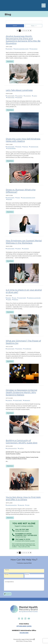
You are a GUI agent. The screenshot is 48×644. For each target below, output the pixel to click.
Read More (10, 61)
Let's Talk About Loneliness (19, 90)
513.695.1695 (24, 633)
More (33, 26)
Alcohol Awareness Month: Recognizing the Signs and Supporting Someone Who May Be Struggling (23, 40)
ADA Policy (19, 641)
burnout (9, 199)
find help (19, 147)
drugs (14, 298)
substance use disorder (34, 298)
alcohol (8, 298)
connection (27, 96)
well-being (9, 49)
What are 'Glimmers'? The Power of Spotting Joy (23, 342)
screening (9, 400)
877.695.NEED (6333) (24, 626)
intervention (34, 49)
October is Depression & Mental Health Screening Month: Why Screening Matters (21, 392)
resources (21, 505)
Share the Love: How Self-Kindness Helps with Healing (23, 140)
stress (18, 198)
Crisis (27, 505)
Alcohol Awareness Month (21, 49)
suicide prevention (11, 448)
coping (35, 96)
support (18, 249)
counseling (19, 96)
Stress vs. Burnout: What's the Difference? (21, 191)
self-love (25, 147)
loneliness (19, 97)
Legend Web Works (28, 639)
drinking (15, 300)
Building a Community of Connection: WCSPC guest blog (22, 442)
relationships (10, 97)
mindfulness (27, 349)
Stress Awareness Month (28, 198)
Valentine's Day (34, 147)
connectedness (11, 148)
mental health (10, 96)
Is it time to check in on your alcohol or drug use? (24, 291)
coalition (21, 448)
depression (27, 400)
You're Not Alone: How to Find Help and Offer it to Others (23, 498)
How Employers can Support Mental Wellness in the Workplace (24, 242)
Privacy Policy (28, 641)
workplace (25, 249)
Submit (8, 594)
